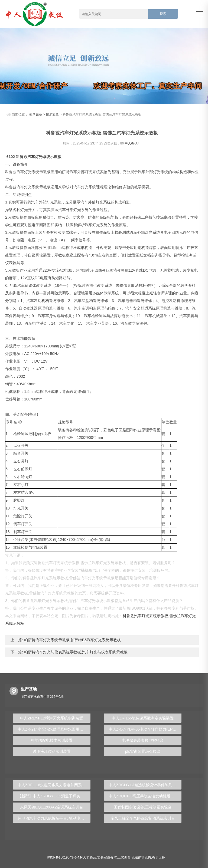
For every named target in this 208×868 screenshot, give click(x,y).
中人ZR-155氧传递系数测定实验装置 (143, 718)
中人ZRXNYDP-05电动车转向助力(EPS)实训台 (145, 729)
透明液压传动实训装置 (52, 751)
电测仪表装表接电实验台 (143, 740)
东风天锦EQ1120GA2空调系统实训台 (52, 807)
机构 (45, 301)
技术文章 (52, 114)
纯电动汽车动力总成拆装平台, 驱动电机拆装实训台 (54, 818)
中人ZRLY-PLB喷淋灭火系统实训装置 (52, 718)
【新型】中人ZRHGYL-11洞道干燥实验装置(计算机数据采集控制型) (54, 796)
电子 (35, 225)
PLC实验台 (88, 857)
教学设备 (36, 114)
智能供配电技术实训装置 (52, 740)
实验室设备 (105, 857)
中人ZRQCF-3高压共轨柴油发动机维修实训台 (145, 796)
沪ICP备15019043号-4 (63, 857)
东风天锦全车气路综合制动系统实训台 (143, 818)
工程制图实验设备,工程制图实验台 (143, 807)
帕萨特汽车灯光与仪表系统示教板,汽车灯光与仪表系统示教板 (75, 652)
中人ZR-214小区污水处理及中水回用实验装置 (54, 729)
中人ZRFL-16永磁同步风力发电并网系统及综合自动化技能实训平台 (54, 785)
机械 (156, 316)
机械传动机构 (141, 857)
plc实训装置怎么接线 (143, 751)
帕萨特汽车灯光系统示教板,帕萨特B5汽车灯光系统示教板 (72, 640)
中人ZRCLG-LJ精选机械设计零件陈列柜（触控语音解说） (145, 785)
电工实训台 (122, 857)
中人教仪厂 (133, 143)
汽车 (31, 157)
